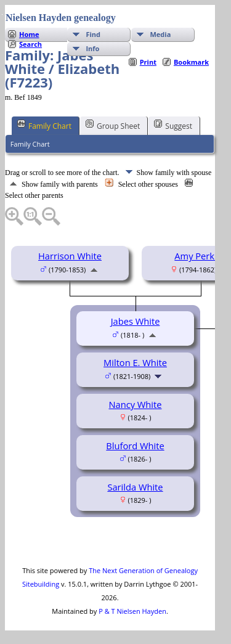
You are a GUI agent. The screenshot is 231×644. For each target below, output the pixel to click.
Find (93, 34)
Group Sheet (113, 125)
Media (160, 34)
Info (92, 48)
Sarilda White (135, 487)
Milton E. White (135, 362)
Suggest (173, 125)
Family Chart (44, 125)
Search (30, 44)
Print (148, 62)
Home (29, 34)
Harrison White (70, 256)
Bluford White (135, 446)
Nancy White (135, 404)
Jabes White (136, 321)
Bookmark (191, 62)
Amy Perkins (200, 256)
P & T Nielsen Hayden (132, 611)
